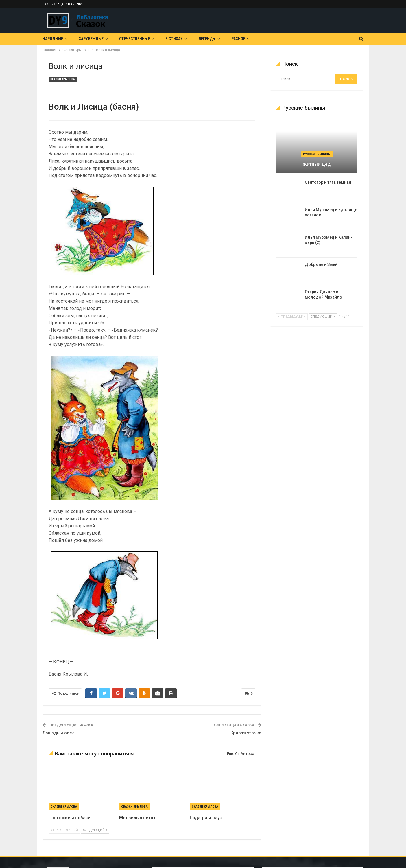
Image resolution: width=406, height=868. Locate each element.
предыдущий (64, 830)
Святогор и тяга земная (328, 182)
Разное (238, 39)
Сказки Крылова (63, 79)
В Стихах (174, 39)
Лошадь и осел (59, 733)
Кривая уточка (246, 733)
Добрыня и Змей (321, 264)
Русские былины (317, 154)
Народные (53, 39)
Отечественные (134, 39)
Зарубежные (91, 39)
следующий (95, 830)
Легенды (207, 39)
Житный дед (317, 164)
